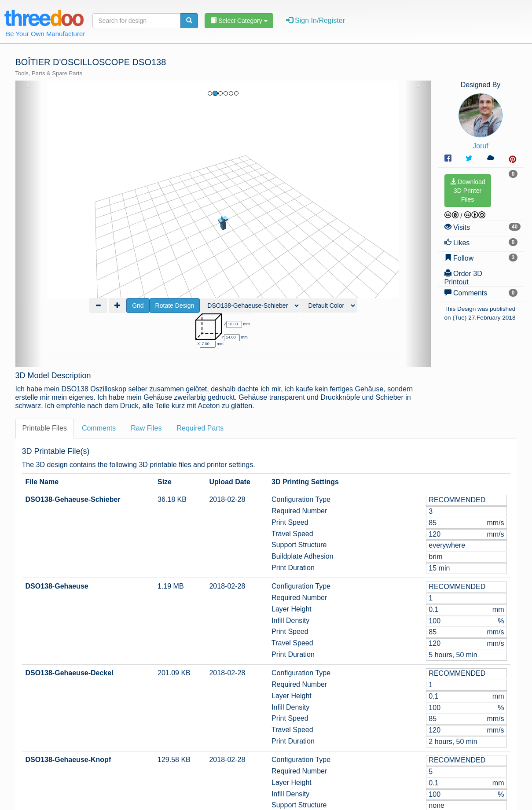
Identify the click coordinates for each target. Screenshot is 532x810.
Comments (99, 359)
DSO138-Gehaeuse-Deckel (70, 604)
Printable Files (45, 359)
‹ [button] (28, 85)
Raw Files (146, 359)
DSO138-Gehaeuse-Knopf (68, 690)
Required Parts (200, 359)
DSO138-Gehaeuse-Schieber (73, 430)
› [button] (418, 85)
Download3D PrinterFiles (468, 191)
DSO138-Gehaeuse (57, 517)
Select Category (239, 21)
